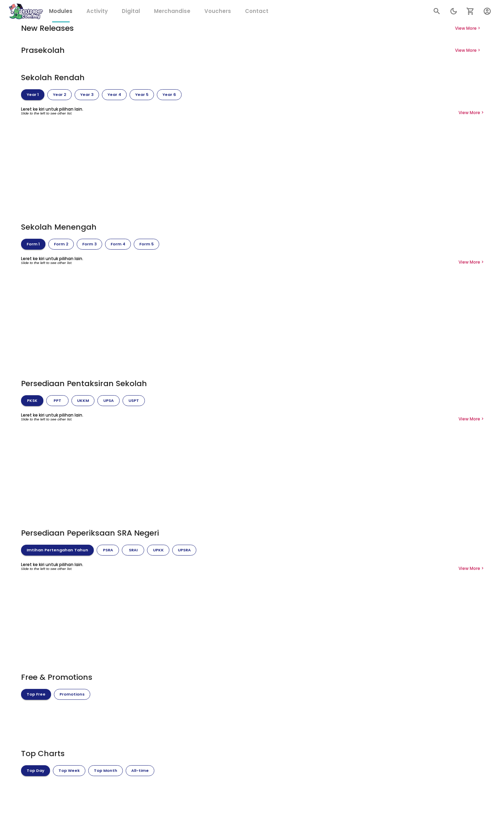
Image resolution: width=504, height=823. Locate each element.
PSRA (108, 550)
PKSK (32, 401)
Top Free (36, 695)
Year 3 (87, 95)
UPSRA (184, 550)
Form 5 (146, 244)
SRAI (133, 550)
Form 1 (33, 244)
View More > (468, 28)
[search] (437, 11)
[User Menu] (487, 11)
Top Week (69, 771)
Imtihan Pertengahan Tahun (57, 550)
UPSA (108, 401)
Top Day (36, 771)
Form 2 (61, 244)
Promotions (72, 695)
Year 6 (169, 95)
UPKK (158, 550)
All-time (140, 771)
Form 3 (89, 244)
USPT (134, 401)
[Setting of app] (470, 11)
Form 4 (118, 244)
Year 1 (33, 95)
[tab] (61, 11)
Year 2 (59, 95)
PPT (57, 401)
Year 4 (114, 95)
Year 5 (142, 95)
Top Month (106, 771)
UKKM (83, 401)
